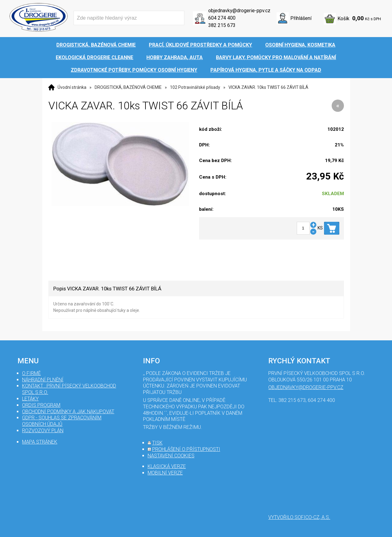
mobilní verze (165, 473)
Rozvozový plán (43, 431)
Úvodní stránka (72, 87)
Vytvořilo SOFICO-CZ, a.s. (299, 517)
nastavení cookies (171, 456)
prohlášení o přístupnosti (186, 449)
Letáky (30, 399)
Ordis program (41, 405)
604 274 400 (222, 18)
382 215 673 (222, 25)
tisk (157, 443)
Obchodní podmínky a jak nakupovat (68, 412)
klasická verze (167, 466)
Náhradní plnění (43, 380)
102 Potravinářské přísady (195, 87)
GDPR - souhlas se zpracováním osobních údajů (62, 421)
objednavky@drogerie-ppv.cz (239, 11)
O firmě (31, 373)
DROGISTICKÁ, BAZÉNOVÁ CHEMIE (128, 87)
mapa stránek (40, 442)
